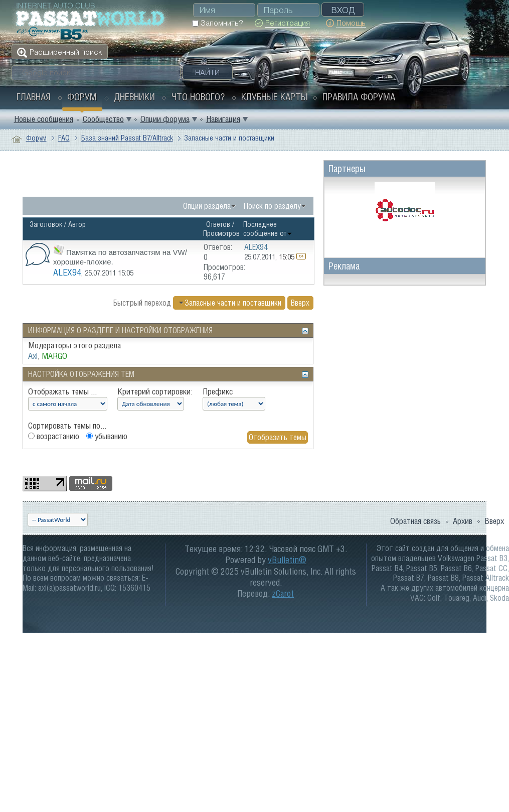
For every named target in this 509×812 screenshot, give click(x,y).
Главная (34, 97)
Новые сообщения (44, 119)
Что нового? (198, 97)
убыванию (107, 436)
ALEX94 (67, 272)
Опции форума (165, 119)
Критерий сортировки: (155, 391)
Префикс (218, 391)
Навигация (223, 119)
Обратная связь (415, 521)
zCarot (283, 593)
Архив (463, 521)
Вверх (300, 303)
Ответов (218, 224)
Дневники (134, 97)
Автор (77, 224)
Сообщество (103, 119)
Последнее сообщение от (268, 229)
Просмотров (221, 233)
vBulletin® (287, 560)
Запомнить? (217, 23)
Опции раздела (207, 206)
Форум (82, 97)
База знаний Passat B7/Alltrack (127, 138)
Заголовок (46, 224)
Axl (33, 356)
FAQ (64, 138)
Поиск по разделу (272, 206)
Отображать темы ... (62, 391)
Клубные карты (275, 97)
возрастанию (54, 436)
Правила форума (359, 97)
